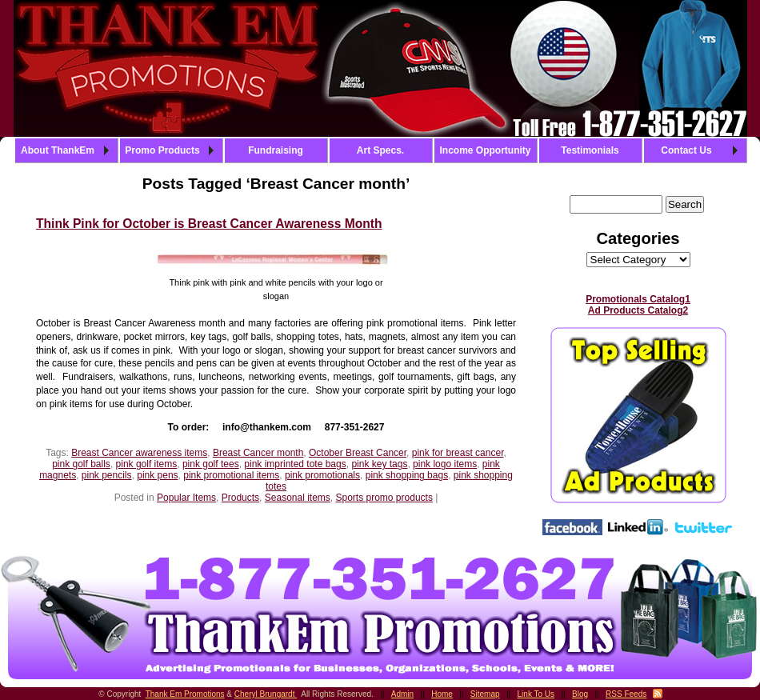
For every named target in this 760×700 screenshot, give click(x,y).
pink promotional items (231, 475)
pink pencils (107, 475)
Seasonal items (298, 498)
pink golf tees (211, 464)
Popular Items (186, 498)
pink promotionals (322, 475)
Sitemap (485, 694)
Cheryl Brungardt (266, 694)
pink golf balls (81, 464)
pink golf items (147, 464)
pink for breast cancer (458, 453)
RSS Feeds (626, 694)
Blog (580, 694)
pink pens (157, 475)
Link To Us (536, 694)
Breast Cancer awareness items (139, 453)
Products (240, 498)
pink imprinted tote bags (295, 464)
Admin (402, 694)
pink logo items (445, 464)
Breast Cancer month (258, 453)
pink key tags (379, 464)
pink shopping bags (407, 475)
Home (442, 694)
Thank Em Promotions (185, 694)
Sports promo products (384, 498)
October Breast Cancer (358, 453)
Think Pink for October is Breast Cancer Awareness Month (209, 224)
